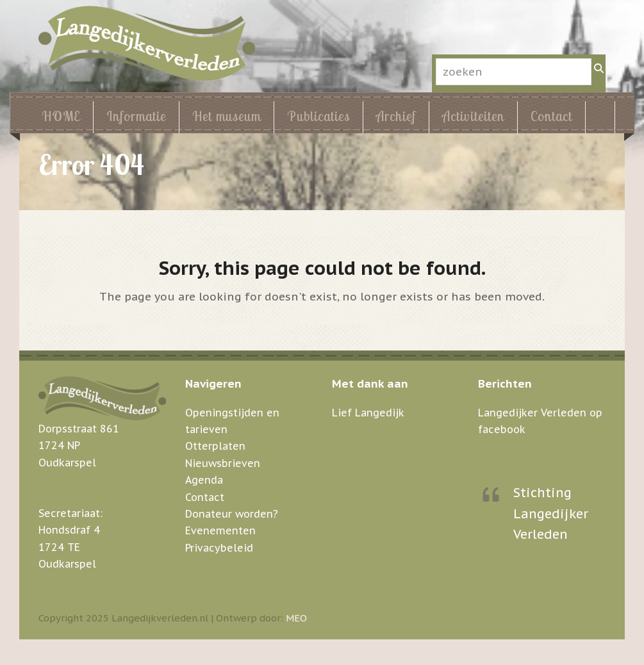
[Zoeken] (599, 68)
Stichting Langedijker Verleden (551, 513)
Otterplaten (215, 446)
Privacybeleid (219, 548)
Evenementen (220, 530)
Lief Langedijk (368, 413)
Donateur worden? (232, 514)
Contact (205, 497)
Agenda (204, 480)
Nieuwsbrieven (223, 463)
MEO (296, 618)
